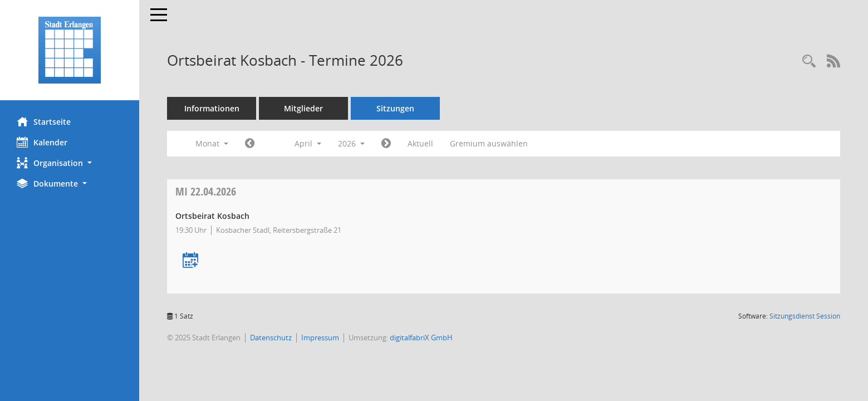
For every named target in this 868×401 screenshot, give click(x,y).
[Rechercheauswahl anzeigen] (809, 62)
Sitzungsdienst (805, 316)
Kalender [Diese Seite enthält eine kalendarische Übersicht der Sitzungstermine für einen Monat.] (42, 142)
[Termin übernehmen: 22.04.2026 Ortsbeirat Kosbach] (190, 261)
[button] (70, 163)
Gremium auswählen (489, 143)
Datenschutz (271, 338)
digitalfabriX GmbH (421, 338)
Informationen (212, 108)
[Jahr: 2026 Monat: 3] (250, 144)
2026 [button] (351, 143)
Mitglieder (303, 108)
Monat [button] (212, 143)
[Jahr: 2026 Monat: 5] (386, 144)
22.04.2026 (206, 191)
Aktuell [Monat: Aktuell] (420, 143)
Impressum (320, 338)
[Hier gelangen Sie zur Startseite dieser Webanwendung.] (70, 50)
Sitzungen (395, 108)
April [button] (308, 143)
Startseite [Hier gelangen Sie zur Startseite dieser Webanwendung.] (44, 121)
